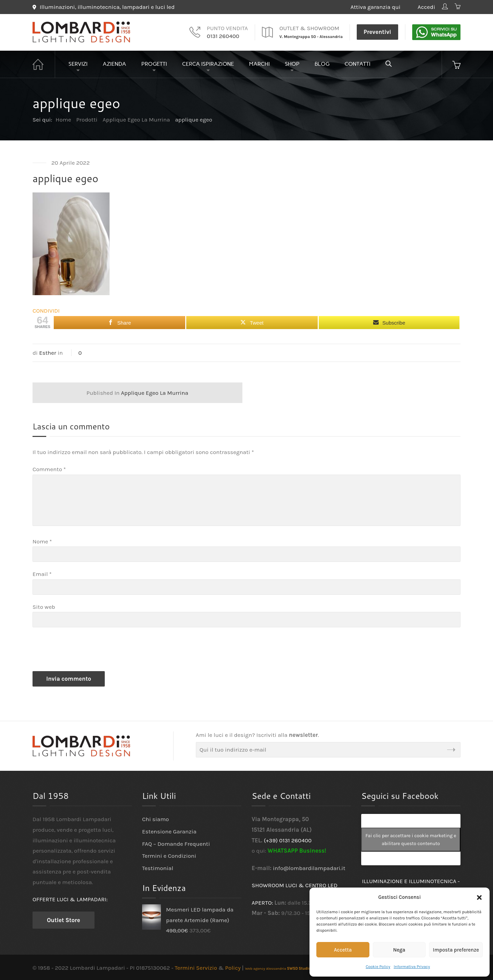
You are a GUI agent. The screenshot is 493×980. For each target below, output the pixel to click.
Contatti (357, 64)
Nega (399, 950)
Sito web (44, 607)
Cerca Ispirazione (208, 64)
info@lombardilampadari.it (309, 868)
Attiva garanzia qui (381, 7)
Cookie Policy (378, 967)
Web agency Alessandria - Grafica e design (293, 969)
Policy (233, 968)
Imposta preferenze (456, 950)
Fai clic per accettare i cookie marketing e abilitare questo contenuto (411, 840)
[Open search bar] (389, 64)
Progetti (154, 64)
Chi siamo (155, 819)
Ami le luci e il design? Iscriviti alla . (257, 735)
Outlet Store (64, 920)
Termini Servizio (196, 968)
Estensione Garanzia (169, 831)
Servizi (78, 64)
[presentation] (85, 651)
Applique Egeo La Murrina (137, 393)
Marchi (260, 64)
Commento (49, 469)
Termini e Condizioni (169, 856)
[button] (479, 897)
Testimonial (158, 868)
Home (44, 64)
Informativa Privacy (412, 967)
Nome (42, 541)
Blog (322, 64)
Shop (292, 64)
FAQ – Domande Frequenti (176, 844)
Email (42, 574)
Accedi (426, 7)
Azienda (115, 64)
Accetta (343, 950)
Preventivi (377, 32)
